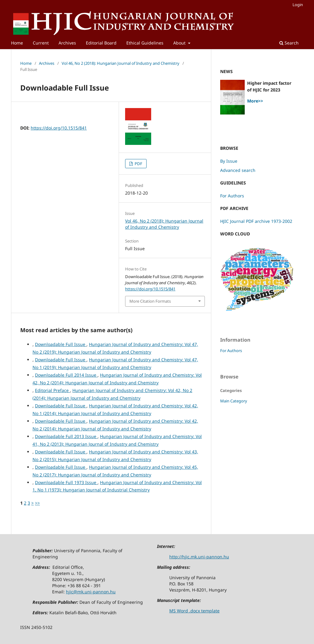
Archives (67, 43)
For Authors (232, 196)
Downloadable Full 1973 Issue (66, 482)
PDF (138, 164)
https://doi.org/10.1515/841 (59, 128)
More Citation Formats (150, 301)
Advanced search (238, 170)
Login (298, 5)
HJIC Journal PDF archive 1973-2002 (256, 221)
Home (17, 43)
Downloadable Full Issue (61, 344)
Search (289, 43)
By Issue (229, 161)
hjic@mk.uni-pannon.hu (91, 592)
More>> (255, 101)
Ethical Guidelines (145, 43)
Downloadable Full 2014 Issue (66, 375)
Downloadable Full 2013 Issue (66, 436)
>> (37, 503)
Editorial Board (101, 43)
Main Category (234, 401)
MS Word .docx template (194, 611)
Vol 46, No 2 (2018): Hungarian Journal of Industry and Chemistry (121, 63)
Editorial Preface (52, 390)
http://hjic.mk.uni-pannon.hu (199, 557)
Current (41, 43)
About (180, 43)
